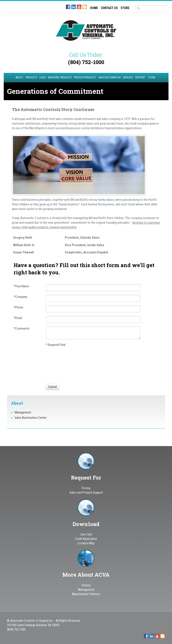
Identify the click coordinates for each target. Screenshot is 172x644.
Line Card (86, 534)
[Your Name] (93, 288)
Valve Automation (109, 78)
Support (140, 78)
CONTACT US (109, 8)
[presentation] (62, 365)
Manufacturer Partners (86, 594)
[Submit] (53, 387)
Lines (43, 78)
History (86, 585)
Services (128, 78)
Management (23, 412)
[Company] (93, 298)
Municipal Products (60, 78)
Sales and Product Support (86, 493)
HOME (94, 8)
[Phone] (93, 309)
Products (31, 78)
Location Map (86, 543)
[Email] (93, 319)
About (19, 78)
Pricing (86, 488)
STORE (125, 8)
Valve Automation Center (31, 418)
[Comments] (93, 333)
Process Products (85, 78)
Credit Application (86, 539)
